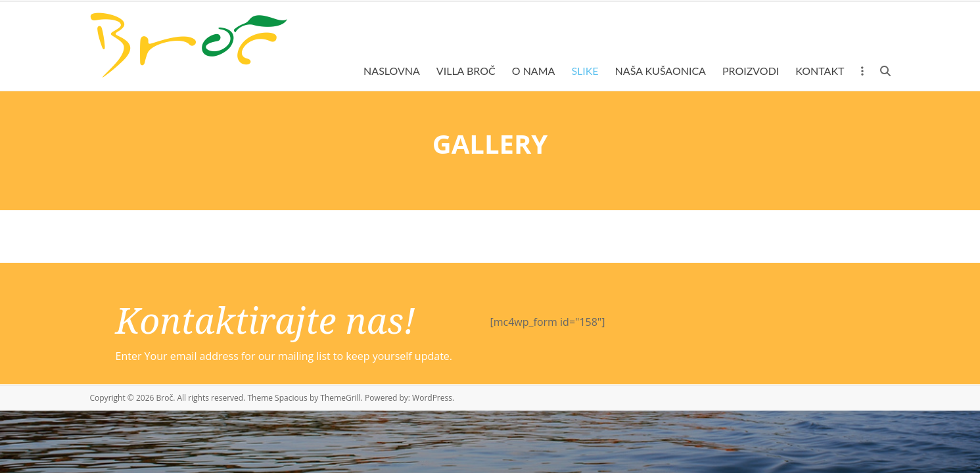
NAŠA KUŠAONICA (661, 71)
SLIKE (585, 71)
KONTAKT (820, 71)
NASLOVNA (392, 71)
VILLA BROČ (466, 71)
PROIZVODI (751, 71)
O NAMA (534, 71)
